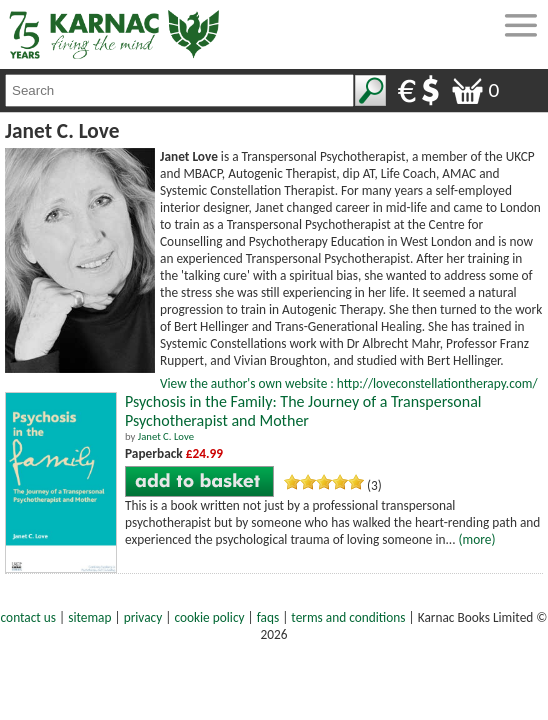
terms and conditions (348, 617)
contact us (28, 617)
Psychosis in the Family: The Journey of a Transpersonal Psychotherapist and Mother (303, 411)
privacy (143, 617)
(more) (477, 539)
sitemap (89, 617)
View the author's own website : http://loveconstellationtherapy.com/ (349, 383)
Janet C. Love (166, 436)
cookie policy (209, 617)
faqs (268, 617)
